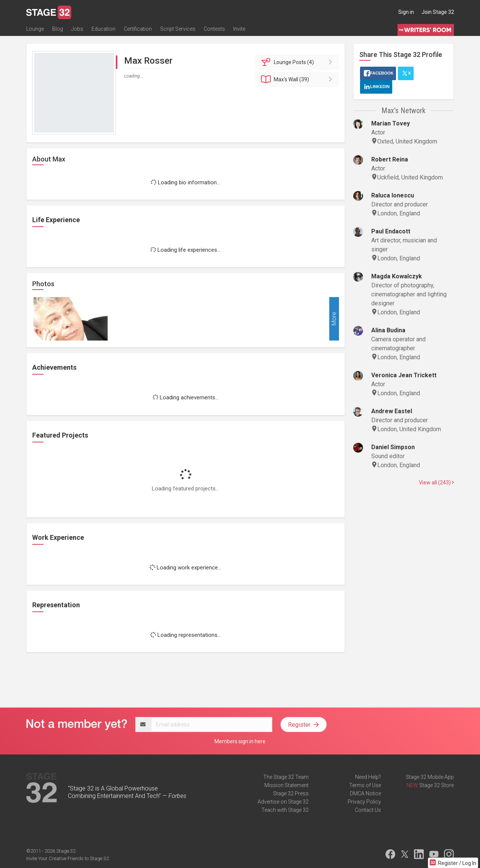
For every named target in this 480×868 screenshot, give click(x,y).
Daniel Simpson (393, 447)
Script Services (178, 29)
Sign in (406, 12)
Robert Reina (390, 159)
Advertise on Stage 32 (283, 802)
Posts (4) (298, 62)
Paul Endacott (391, 231)
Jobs (77, 29)
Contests (214, 29)
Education (103, 29)
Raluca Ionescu (393, 195)
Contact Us (368, 810)
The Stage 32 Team (286, 777)
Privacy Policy (364, 802)
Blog (58, 29)
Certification (138, 29)
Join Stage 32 (438, 12)
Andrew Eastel (392, 411)
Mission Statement (286, 785)
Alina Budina (388, 330)
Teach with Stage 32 (285, 810)
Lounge (35, 29)
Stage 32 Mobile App (430, 777)
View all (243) (436, 483)
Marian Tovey (391, 123)
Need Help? (368, 777)
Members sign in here (240, 741)
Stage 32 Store (436, 785)
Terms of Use (365, 785)
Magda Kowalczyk (397, 276)
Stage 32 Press (291, 793)
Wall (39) (298, 79)
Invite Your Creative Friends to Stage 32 (67, 858)
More (334, 319)
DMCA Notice (365, 793)
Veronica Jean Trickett (404, 375)
